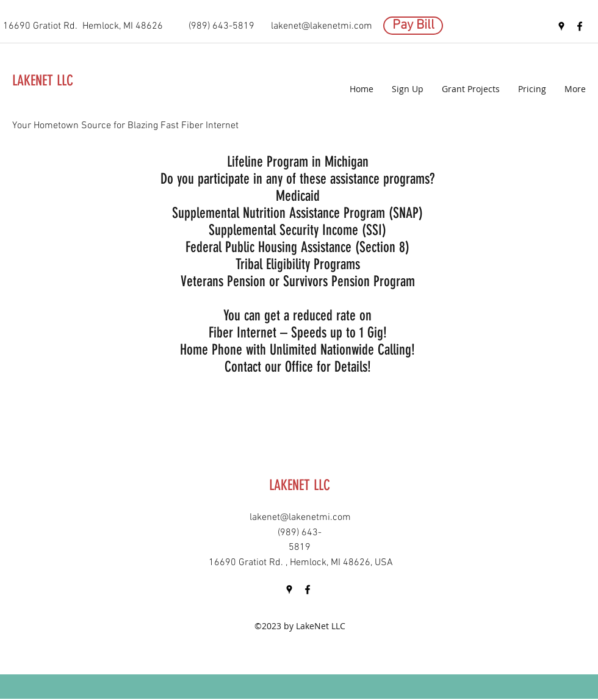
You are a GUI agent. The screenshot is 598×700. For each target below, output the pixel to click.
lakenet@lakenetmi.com (322, 26)
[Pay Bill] (413, 26)
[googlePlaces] (561, 26)
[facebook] (580, 26)
